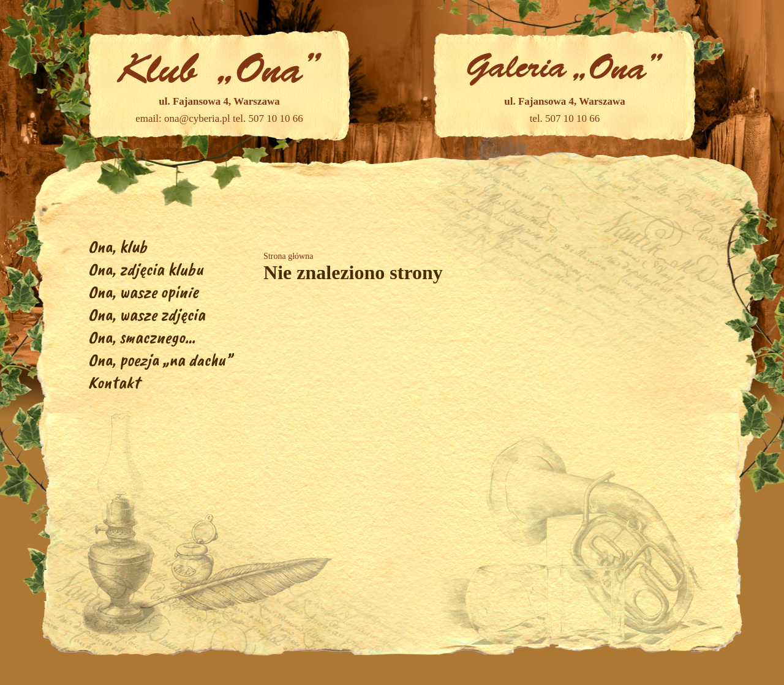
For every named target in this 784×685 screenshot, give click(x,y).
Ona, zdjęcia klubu (146, 269)
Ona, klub (118, 246)
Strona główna (288, 256)
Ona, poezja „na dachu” (160, 360)
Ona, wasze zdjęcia (147, 314)
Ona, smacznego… (142, 337)
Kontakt (114, 382)
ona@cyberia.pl (197, 118)
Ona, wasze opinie (143, 292)
